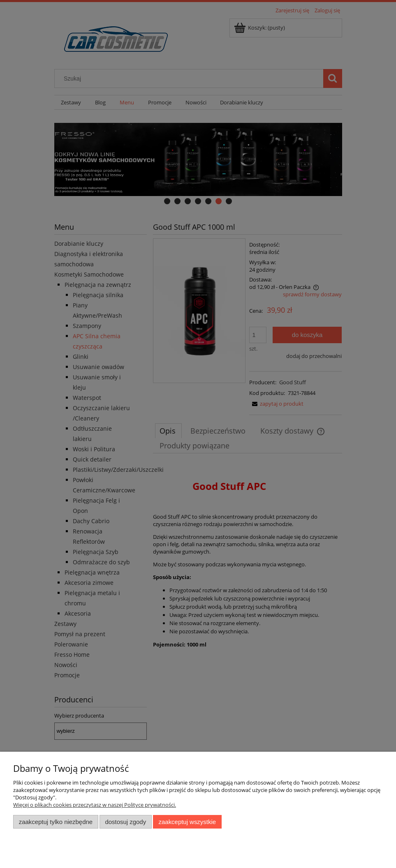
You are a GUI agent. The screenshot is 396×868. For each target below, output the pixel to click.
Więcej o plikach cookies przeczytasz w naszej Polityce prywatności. (95, 805)
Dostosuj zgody (125, 822)
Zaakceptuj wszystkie (187, 822)
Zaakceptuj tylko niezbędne (56, 822)
